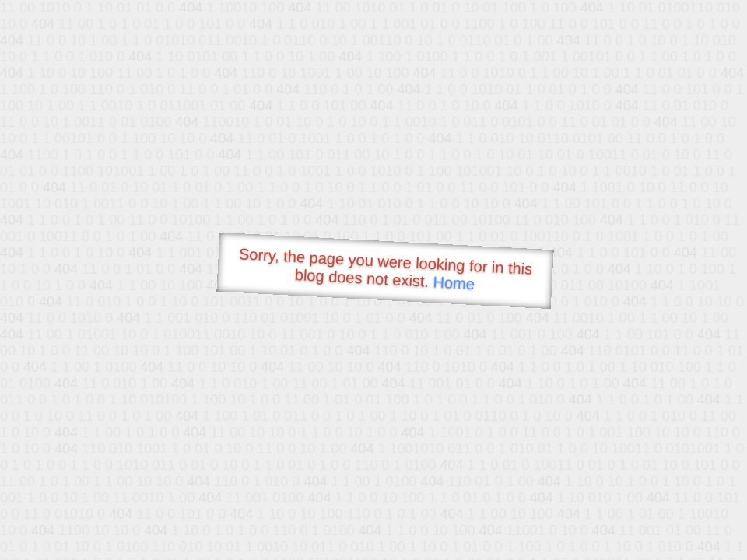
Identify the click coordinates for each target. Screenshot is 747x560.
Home (454, 283)
